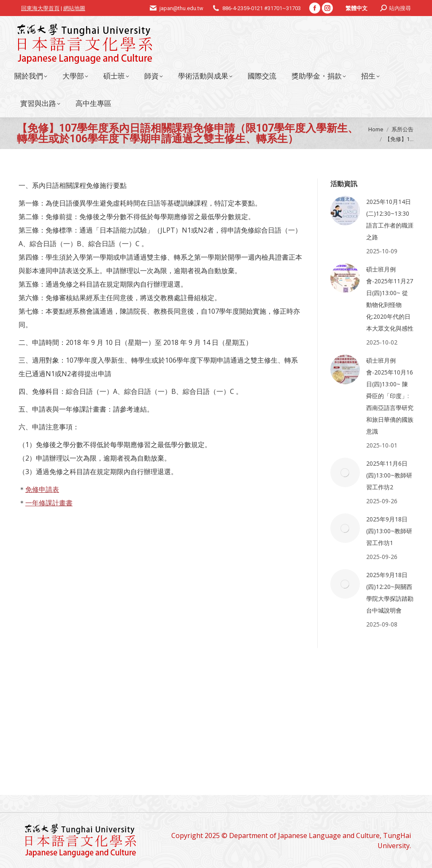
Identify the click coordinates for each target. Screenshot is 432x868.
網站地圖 (74, 8)
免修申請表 (42, 489)
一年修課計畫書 (49, 503)
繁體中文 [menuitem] (356, 8)
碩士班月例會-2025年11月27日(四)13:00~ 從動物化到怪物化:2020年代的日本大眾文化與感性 (390, 299)
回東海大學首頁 (40, 8)
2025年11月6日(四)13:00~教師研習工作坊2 (389, 475)
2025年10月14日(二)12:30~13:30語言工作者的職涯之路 (390, 219)
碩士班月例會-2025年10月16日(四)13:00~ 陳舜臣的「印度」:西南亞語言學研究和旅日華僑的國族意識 (390, 396)
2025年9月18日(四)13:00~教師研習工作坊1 (389, 531)
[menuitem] (356, 8)
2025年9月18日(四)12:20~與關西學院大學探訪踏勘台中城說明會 (390, 593)
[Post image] (345, 211)
